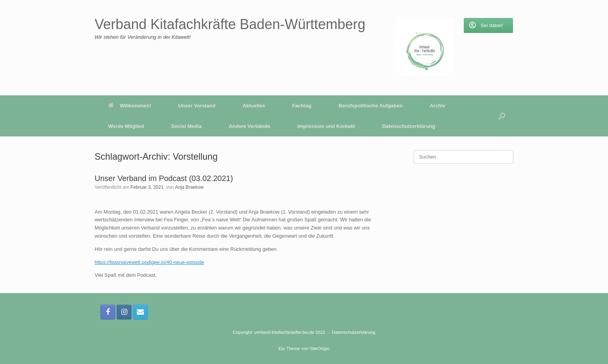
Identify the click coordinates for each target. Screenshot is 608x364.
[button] (502, 116)
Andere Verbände (250, 126)
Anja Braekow (189, 187)
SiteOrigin (320, 348)
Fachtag (302, 106)
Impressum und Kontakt (326, 126)
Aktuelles (254, 106)
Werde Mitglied (126, 126)
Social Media (186, 126)
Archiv (437, 106)
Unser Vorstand (197, 106)
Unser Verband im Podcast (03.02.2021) (164, 178)
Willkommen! (130, 106)
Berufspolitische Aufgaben (370, 106)
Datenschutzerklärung (409, 126)
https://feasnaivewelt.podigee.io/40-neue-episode (149, 262)
